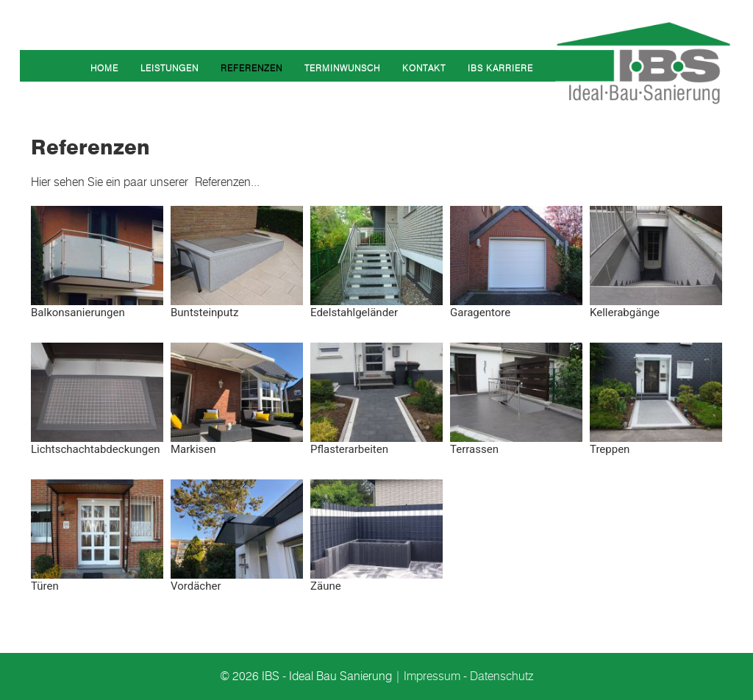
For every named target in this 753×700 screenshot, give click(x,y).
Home (104, 68)
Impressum (432, 676)
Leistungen (169, 68)
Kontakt (424, 68)
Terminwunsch (342, 68)
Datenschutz (502, 676)
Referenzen (251, 68)
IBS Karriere (500, 68)
